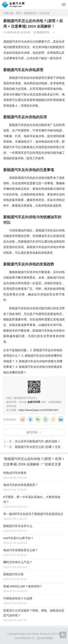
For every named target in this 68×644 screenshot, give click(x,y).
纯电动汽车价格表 (15, 473)
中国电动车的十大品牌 (18, 598)
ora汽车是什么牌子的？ (18, 538)
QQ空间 (53, 419)
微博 (23, 419)
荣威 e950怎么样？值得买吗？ (23, 586)
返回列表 (32, 432)
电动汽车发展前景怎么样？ (21, 550)
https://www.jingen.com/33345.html (38, 410)
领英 (61, 419)
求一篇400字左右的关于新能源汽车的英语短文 (33, 514)
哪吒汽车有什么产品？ (18, 562)
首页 (18, 13)
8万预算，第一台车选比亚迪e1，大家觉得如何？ (32, 499)
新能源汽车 (30, 13)
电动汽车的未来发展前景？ (21, 485)
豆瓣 (46, 419)
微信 (38, 419)
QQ (30, 419)
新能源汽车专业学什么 (18, 526)
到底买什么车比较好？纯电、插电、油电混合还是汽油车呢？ (34, 613)
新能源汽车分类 (13, 574)
